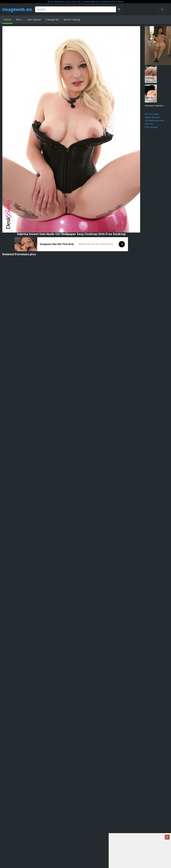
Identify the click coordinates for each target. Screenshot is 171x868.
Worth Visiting (72, 20)
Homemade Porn (92, 2)
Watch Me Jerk (152, 117)
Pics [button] (19, 20)
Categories (52, 20)
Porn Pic (149, 124)
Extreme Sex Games (113, 2)
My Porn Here (152, 114)
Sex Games (34, 20)
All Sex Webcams (56, 2)
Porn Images (151, 127)
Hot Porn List (74, 2)
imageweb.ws (17, 9)
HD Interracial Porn (154, 121)
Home (7, 20)
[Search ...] (76, 9)
